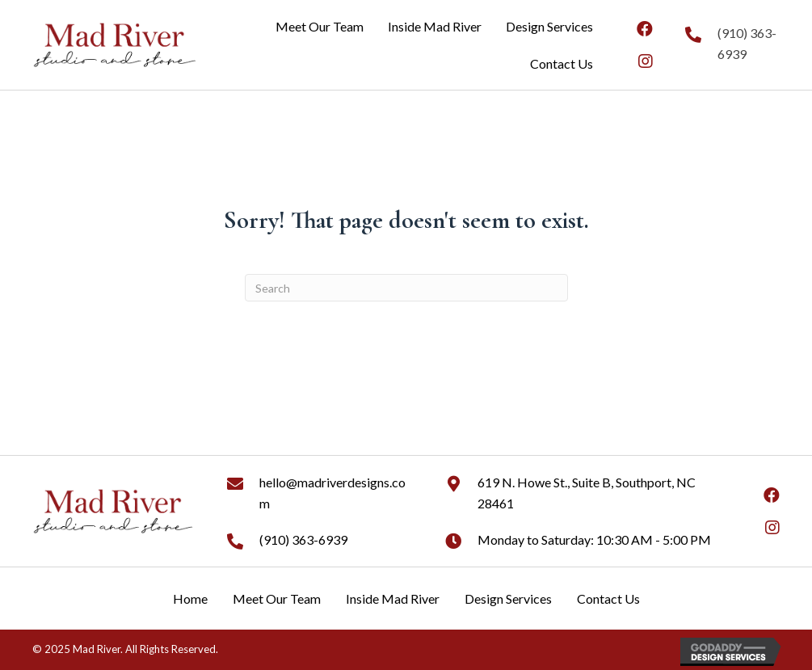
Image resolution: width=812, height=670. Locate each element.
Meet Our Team (277, 598)
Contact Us (608, 598)
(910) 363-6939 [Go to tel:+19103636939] (303, 539)
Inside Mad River (393, 598)
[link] (320, 27)
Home (190, 598)
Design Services (508, 598)
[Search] (406, 288)
